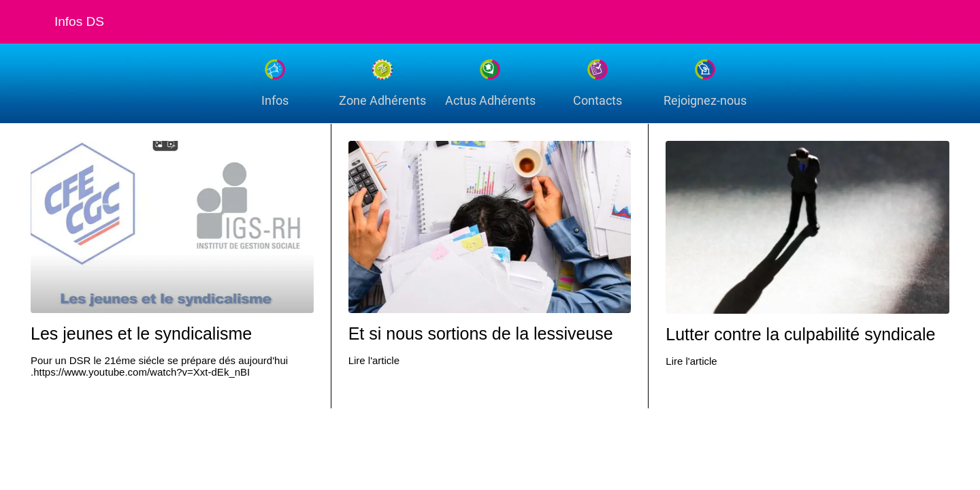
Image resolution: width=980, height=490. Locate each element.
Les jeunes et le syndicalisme (141, 333)
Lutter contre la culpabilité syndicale (800, 334)
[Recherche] (917, 22)
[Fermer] (27, 22)
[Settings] (953, 22)
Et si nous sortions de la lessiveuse (481, 333)
